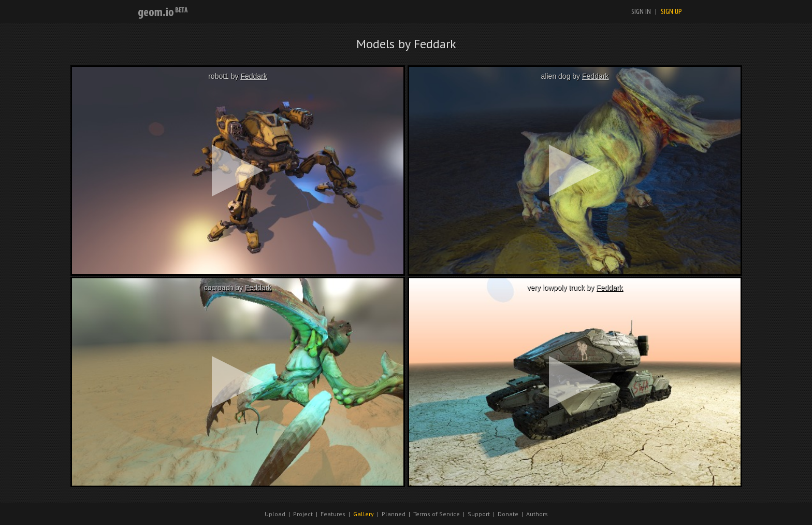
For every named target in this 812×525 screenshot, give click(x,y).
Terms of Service (437, 514)
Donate (508, 514)
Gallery (364, 514)
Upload (275, 514)
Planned (394, 514)
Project (303, 514)
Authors (537, 514)
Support (479, 514)
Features (333, 514)
